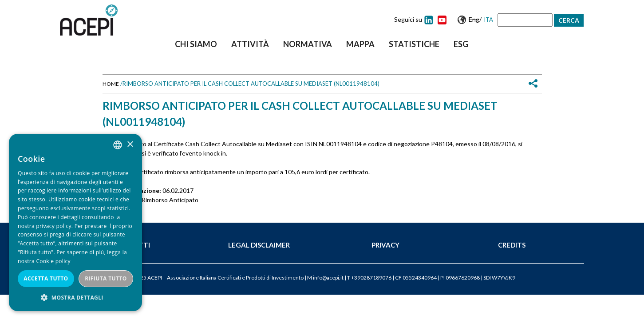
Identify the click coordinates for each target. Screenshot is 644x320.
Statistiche (414, 44)
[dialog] (75, 222)
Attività (250, 44)
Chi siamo (196, 44)
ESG (461, 44)
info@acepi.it (328, 278)
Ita (488, 20)
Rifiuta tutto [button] (106, 278)
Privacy (385, 245)
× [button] (130, 145)
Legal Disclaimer (259, 245)
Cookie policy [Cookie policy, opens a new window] (53, 261)
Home (111, 84)
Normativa (308, 44)
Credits (512, 245)
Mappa (360, 44)
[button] (75, 298)
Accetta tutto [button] (46, 278)
